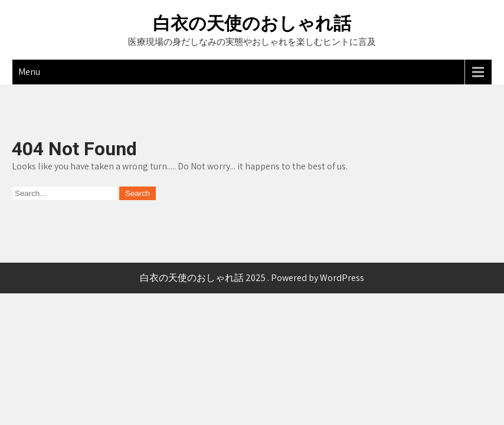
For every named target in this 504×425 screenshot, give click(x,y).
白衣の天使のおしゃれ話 (252, 23)
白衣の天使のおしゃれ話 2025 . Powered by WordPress (252, 278)
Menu (29, 72)
